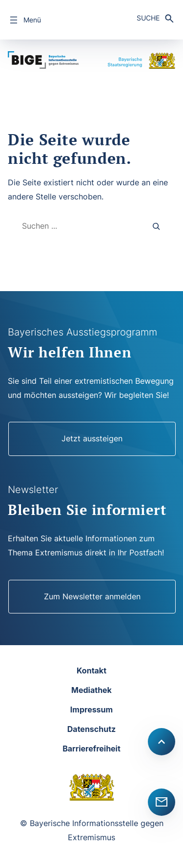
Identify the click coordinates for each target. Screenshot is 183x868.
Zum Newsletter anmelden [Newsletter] (92, 596)
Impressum (91, 710)
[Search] (157, 226)
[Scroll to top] (162, 742)
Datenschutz (91, 729)
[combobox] (75, 226)
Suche (148, 18)
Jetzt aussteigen (92, 438)
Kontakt (91, 671)
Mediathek (91, 690)
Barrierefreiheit (91, 749)
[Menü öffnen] (24, 20)
